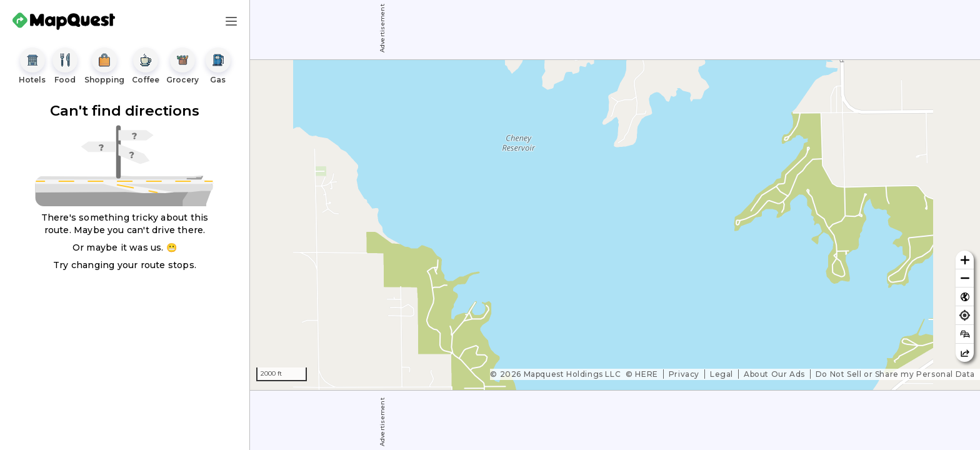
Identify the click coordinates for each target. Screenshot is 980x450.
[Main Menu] (231, 21)
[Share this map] (965, 353)
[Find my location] (965, 315)
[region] (615, 225)
